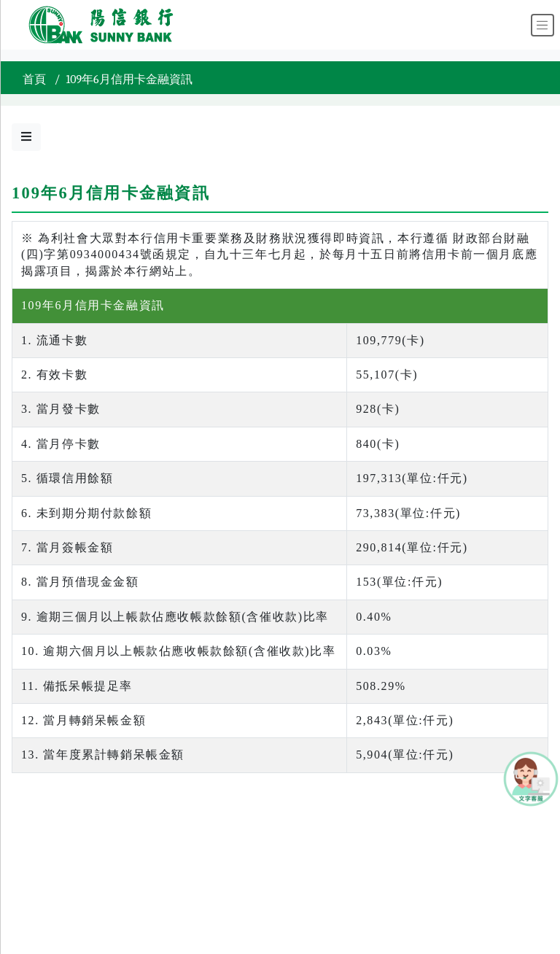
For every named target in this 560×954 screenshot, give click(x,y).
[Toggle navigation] (542, 25)
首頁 (34, 79)
